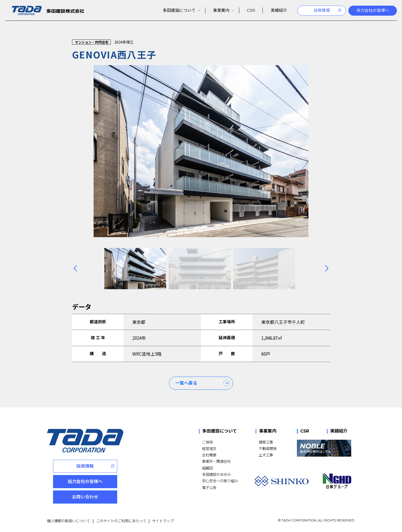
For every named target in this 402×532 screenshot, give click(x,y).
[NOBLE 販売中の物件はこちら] (324, 448)
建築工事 (266, 442)
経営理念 (209, 448)
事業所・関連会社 (216, 461)
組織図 (207, 468)
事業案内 (268, 431)
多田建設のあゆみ (216, 474)
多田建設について (220, 431)
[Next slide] (327, 268)
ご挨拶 (207, 442)
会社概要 (209, 455)
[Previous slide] (75, 268)
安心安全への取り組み (220, 481)
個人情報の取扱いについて (68, 521)
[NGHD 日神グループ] (337, 481)
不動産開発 (268, 448)
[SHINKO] (282, 481)
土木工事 (266, 455)
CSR (305, 431)
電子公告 (209, 487)
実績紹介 (339, 431)
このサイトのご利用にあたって (121, 521)
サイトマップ (163, 521)
